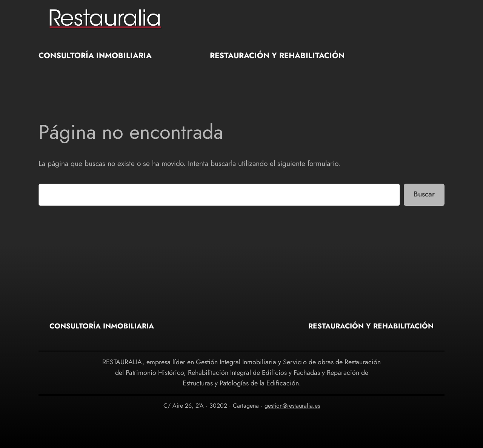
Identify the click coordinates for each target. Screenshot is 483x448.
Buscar (424, 194)
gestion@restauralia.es (292, 406)
